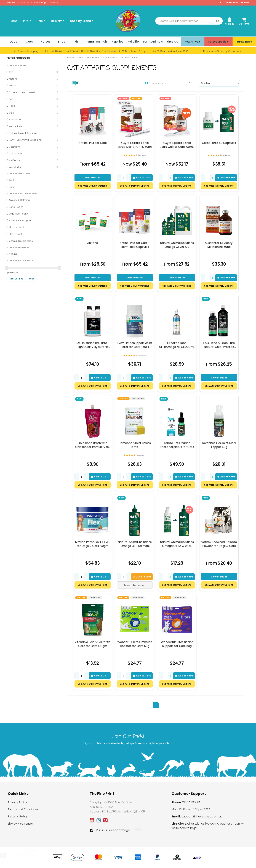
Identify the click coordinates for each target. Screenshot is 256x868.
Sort (191, 83)
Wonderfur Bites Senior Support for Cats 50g (177, 644)
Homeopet (34, 120)
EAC (34, 99)
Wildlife (133, 42)
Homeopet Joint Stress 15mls (135, 445)
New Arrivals (193, 42)
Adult (12, 180)
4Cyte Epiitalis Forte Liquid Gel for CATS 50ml (135, 145)
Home (13, 21)
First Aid (173, 42)
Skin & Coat (15, 234)
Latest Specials (218, 42)
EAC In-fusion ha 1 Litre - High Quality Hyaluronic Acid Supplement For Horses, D (93, 345)
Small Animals (97, 42)
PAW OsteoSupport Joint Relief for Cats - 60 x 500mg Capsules (135, 345)
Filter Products (18, 58)
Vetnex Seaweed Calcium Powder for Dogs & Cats (219, 544)
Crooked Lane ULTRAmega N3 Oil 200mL (177, 345)
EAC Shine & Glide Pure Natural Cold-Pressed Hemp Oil (219, 345)
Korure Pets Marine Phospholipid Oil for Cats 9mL (177, 445)
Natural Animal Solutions (34, 133)
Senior (13, 187)
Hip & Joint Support (20, 220)
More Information (135, 585)
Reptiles (117, 42)
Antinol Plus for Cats (93, 143)
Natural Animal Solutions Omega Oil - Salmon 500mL (135, 544)
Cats (29, 42)
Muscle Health (17, 227)
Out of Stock (142, 577)
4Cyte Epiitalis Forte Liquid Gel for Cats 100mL (177, 145)
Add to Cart (142, 178)
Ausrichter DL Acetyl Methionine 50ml (219, 245)
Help (41, 21)
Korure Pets (34, 126)
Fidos (34, 106)
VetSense (34, 160)
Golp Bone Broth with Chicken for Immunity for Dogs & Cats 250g (93, 445)
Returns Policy (18, 816)
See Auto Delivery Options (93, 186)
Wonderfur (34, 167)
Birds (62, 42)
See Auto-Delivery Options (135, 186)
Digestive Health (18, 214)
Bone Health (16, 207)
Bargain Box (244, 42)
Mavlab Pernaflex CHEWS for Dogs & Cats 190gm (93, 544)
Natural (13, 254)
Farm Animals (153, 42)
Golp (34, 113)
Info (27, 21)
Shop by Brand (82, 21)
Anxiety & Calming (19, 200)
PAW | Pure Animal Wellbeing (34, 140)
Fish (78, 42)
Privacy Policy (17, 802)
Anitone (34, 79)
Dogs (13, 42)
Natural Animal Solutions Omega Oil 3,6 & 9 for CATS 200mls (177, 544)
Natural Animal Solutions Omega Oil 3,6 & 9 (177, 245)
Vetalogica (34, 154)
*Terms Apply (110, 51)
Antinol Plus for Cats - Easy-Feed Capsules (135, 245)
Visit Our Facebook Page (110, 830)
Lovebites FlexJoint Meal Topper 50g (219, 445)
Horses (46, 42)
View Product (93, 178)
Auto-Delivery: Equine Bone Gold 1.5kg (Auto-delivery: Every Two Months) (27, 856)
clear (31, 279)
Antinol (34, 86)
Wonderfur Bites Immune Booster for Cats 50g (135, 644)
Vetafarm (34, 147)
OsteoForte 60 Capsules (219, 143)
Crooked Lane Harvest (34, 92)
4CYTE (34, 72)
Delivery (58, 21)
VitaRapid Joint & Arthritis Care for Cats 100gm (93, 644)
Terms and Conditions (23, 809)
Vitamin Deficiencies (21, 241)
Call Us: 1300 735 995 (234, 3)
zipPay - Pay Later (20, 824)
